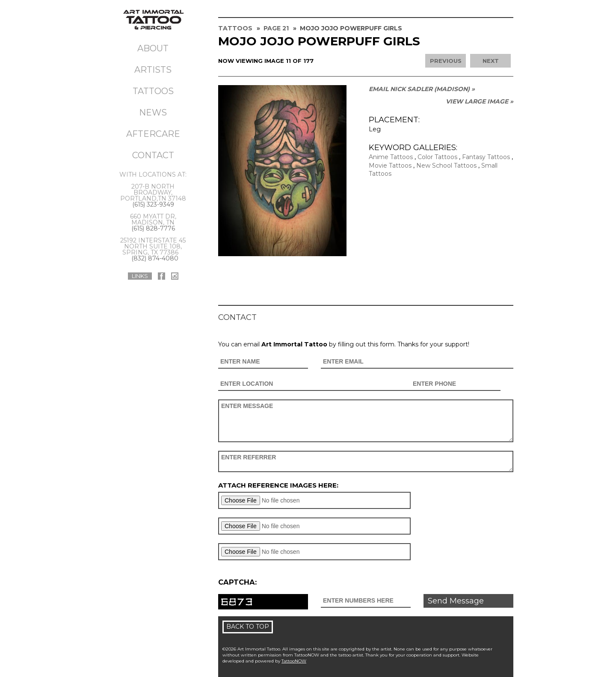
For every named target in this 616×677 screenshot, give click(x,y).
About (153, 48)
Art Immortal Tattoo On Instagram (175, 276)
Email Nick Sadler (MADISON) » (422, 89)
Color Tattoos (437, 157)
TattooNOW (294, 661)
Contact (153, 155)
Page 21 (276, 28)
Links (140, 276)
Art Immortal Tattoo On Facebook (161, 276)
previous (446, 61)
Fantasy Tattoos (486, 157)
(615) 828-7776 (153, 228)
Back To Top (248, 627)
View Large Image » (480, 101)
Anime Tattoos (391, 157)
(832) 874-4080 (155, 258)
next (491, 61)
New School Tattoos (446, 166)
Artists (153, 70)
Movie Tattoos (390, 166)
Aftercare (153, 134)
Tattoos (153, 91)
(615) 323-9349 (153, 204)
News (153, 112)
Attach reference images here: (278, 485)
